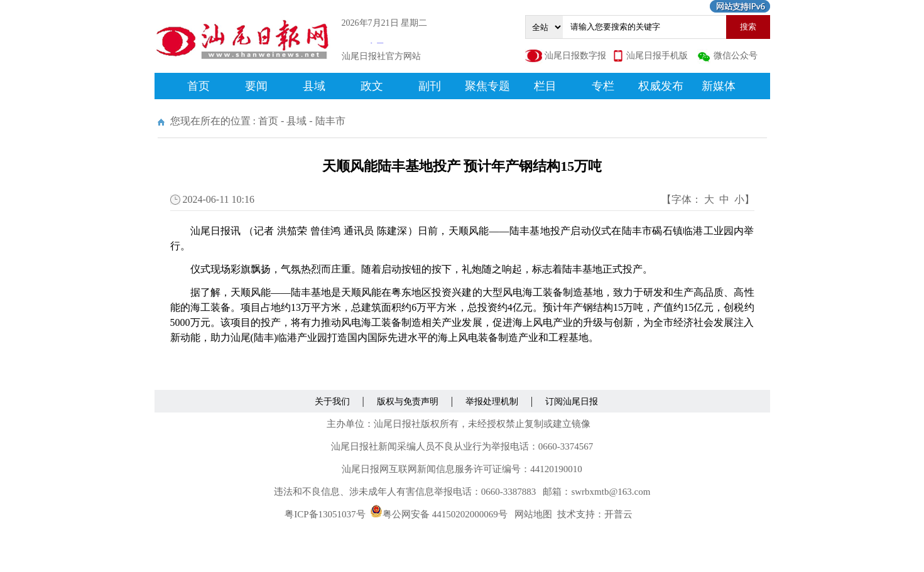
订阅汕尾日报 (572, 402)
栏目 (545, 86)
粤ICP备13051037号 (325, 514)
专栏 (603, 86)
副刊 (430, 86)
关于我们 (332, 402)
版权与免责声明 (408, 402)
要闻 (256, 86)
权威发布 (661, 86)
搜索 (748, 27)
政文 (372, 86)
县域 (314, 86)
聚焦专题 (487, 86)
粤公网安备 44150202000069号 (439, 514)
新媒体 (719, 86)
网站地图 (533, 514)
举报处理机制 (492, 402)
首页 (198, 86)
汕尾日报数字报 (575, 56)
